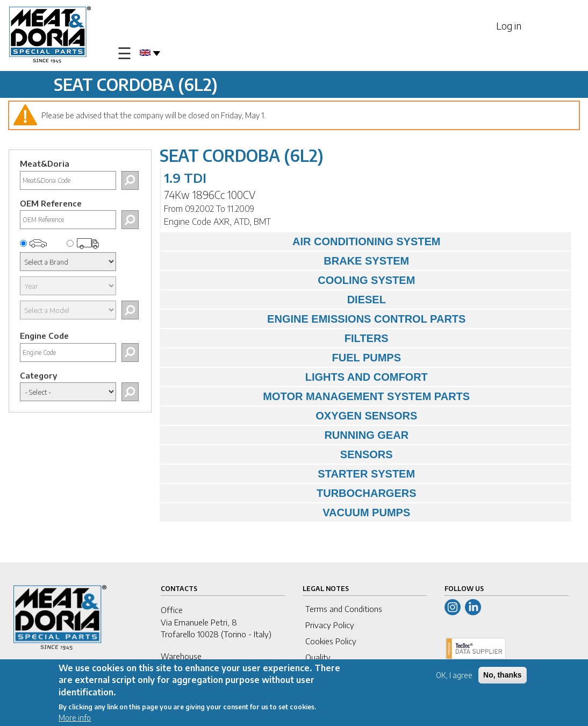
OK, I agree (454, 677)
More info (75, 719)
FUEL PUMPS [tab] (283, 358)
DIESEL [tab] (275, 300)
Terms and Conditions (344, 609)
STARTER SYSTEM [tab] (290, 474)
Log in (509, 26)
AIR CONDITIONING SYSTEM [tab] (303, 241)
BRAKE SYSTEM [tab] (287, 261)
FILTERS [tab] (277, 338)
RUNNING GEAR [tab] (287, 435)
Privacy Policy (330, 625)
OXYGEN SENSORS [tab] (291, 416)
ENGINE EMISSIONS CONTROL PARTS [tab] (315, 319)
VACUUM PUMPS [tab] (288, 513)
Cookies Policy (331, 641)
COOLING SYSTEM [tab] (290, 280)
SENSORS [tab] (279, 454)
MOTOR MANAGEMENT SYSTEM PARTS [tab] (318, 396)
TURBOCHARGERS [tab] (291, 493)
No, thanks (503, 677)
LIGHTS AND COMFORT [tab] (296, 377)
